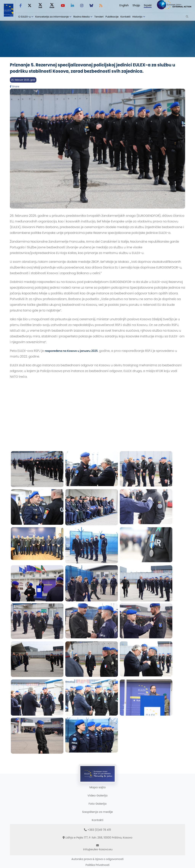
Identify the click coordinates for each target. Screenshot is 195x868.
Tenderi (99, 17)
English (124, 5)
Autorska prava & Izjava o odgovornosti (97, 859)
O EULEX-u (24, 17)
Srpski (148, 5)
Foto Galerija (97, 804)
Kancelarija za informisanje (52, 17)
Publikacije (112, 17)
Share (15, 86)
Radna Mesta (82, 17)
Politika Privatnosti (97, 865)
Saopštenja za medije (97, 812)
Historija (137, 17)
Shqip (136, 5)
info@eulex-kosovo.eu (98, 849)
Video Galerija (98, 795)
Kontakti (126, 17)
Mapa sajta (98, 787)
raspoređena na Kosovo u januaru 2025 (71, 351)
